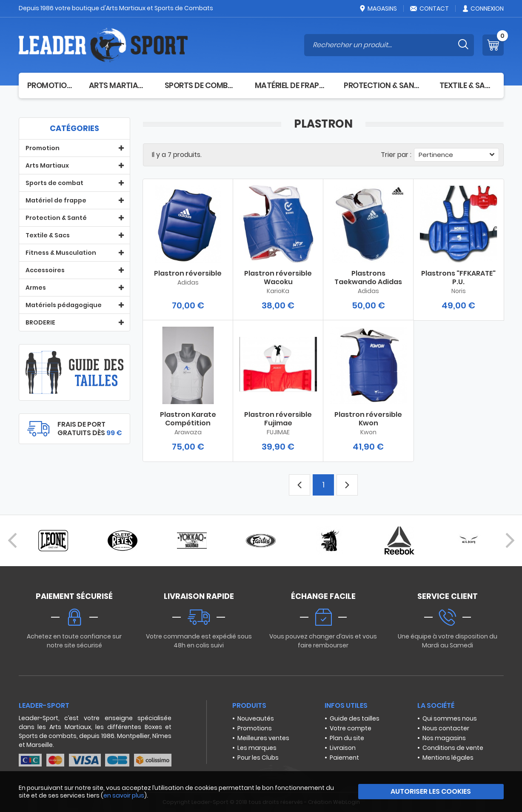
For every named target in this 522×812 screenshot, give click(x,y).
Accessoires (45, 270)
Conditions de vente (453, 748)
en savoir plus (124, 795)
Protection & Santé (383, 85)
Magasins (378, 9)
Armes (36, 288)
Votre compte (351, 728)
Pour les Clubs (258, 758)
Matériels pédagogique (64, 305)
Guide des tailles (355, 718)
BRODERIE (40, 322)
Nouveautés (256, 718)
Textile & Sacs (467, 85)
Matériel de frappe (291, 85)
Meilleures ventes (263, 738)
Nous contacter (446, 728)
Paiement (344, 758)
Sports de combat (201, 85)
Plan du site (347, 738)
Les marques (257, 748)
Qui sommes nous (450, 718)
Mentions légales (448, 758)
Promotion (50, 85)
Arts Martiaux (118, 85)
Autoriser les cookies (431, 791)
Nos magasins (444, 738)
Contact (429, 9)
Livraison (343, 748)
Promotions (255, 728)
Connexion (483, 9)
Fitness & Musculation (61, 253)
